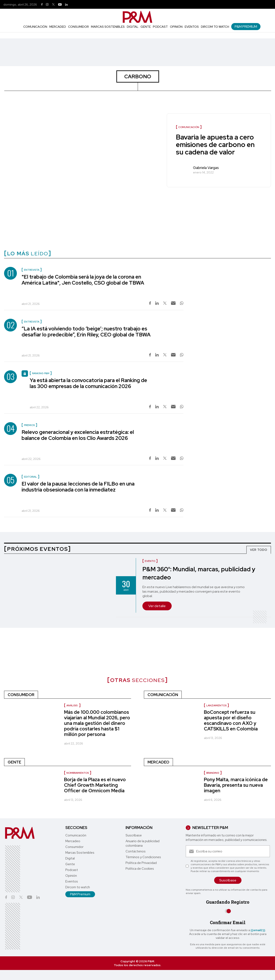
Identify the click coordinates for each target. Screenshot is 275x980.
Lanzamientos (216, 705)
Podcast (160, 27)
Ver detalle (157, 606)
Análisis (72, 705)
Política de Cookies (140, 869)
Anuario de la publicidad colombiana (143, 843)
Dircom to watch (215, 27)
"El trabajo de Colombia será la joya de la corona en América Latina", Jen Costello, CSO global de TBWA (83, 280)
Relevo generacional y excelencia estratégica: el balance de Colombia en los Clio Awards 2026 (78, 435)
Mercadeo (58, 27)
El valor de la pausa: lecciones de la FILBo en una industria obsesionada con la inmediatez (78, 487)
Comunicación (35, 27)
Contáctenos (136, 851)
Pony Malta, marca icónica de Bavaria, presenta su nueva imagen (236, 785)
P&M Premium (246, 27)
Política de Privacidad (141, 863)
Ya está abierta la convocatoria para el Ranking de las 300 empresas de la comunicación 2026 (88, 383)
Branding (213, 773)
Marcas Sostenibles (108, 27)
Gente (146, 27)
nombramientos (78, 773)
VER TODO (259, 550)
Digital (133, 27)
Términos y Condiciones (143, 857)
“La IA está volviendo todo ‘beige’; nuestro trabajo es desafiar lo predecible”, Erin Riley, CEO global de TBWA (86, 332)
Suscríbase (134, 835)
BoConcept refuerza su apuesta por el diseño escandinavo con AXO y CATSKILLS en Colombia (231, 720)
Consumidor (78, 27)
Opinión (176, 27)
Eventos (192, 27)
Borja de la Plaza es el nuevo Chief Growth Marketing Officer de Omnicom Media (95, 785)
